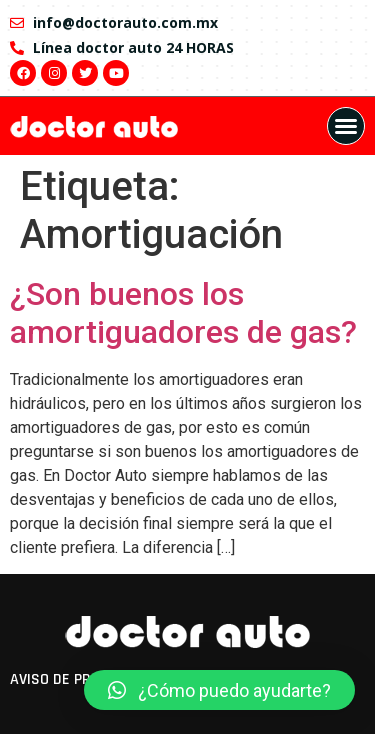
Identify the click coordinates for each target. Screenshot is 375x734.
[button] (346, 126)
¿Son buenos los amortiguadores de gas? (183, 313)
